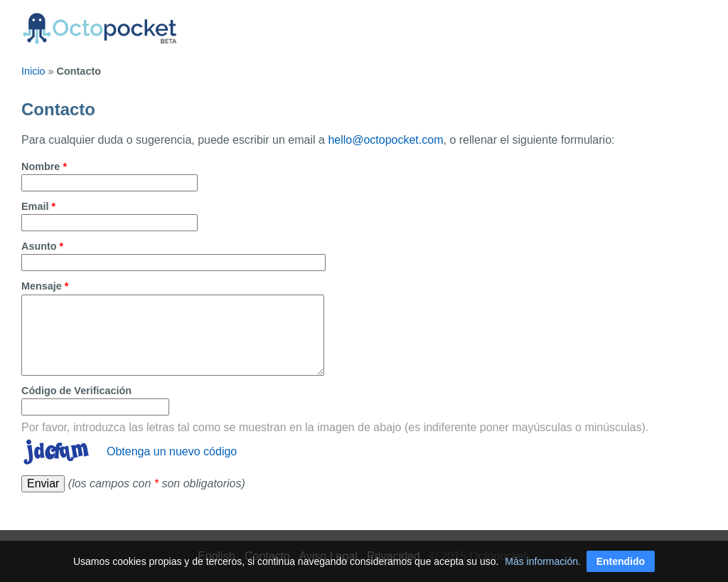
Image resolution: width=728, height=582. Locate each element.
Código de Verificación (76, 391)
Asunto (42, 246)
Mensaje (45, 286)
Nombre (44, 166)
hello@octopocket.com (385, 140)
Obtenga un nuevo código (172, 451)
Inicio (33, 71)
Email (38, 206)
